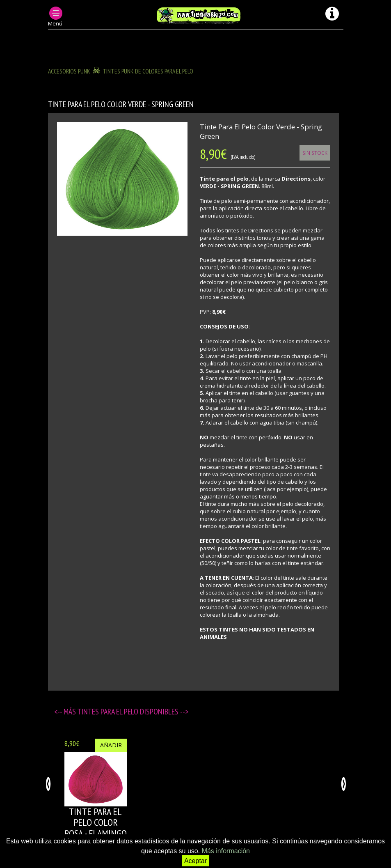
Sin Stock (315, 153)
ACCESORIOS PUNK (69, 71)
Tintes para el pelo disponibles (129, 712)
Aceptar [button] (195, 861)
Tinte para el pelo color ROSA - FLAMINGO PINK (96, 828)
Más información (226, 851)
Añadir (111, 745)
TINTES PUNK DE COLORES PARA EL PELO (148, 71)
